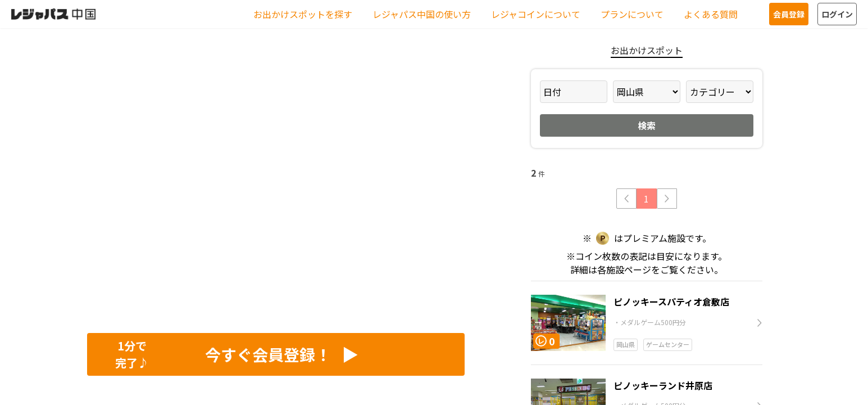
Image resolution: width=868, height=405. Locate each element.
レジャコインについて (536, 14)
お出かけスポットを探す (303, 14)
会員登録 (789, 14)
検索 (647, 125)
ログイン (837, 14)
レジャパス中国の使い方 (422, 14)
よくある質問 (711, 14)
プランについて (632, 14)
